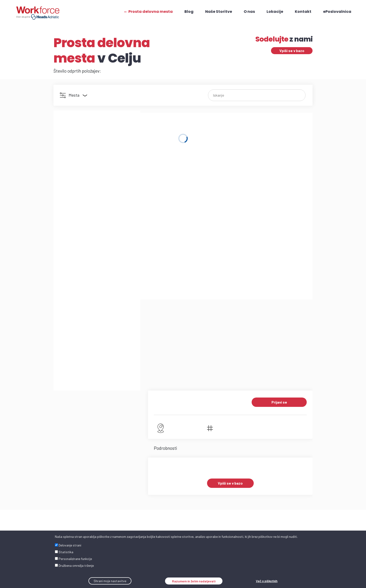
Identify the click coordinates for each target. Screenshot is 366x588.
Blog (189, 12)
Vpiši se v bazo (292, 51)
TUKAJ (233, 461)
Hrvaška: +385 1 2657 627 (208, 480)
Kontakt (303, 12)
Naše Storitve (218, 12)
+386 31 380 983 (68, 448)
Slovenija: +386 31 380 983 (209, 474)
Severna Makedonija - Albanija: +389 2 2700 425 (213, 510)
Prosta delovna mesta (150, 12)
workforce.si (66, 459)
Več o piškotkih (267, 581)
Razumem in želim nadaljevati (194, 581)
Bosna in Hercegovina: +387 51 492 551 (206, 499)
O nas (249, 12)
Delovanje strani (68, 545)
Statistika (64, 552)
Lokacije (275, 12)
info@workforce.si (71, 454)
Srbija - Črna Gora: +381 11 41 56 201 (203, 488)
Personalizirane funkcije (73, 559)
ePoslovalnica (337, 12)
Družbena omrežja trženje (74, 565)
